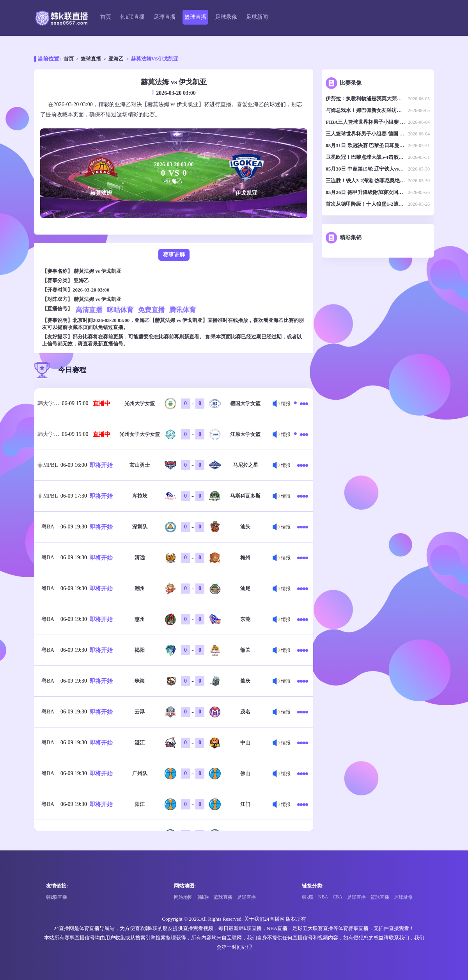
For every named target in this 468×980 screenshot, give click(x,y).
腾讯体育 (182, 310)
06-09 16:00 (74, 465)
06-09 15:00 (75, 403)
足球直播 (165, 17)
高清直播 (89, 310)
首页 (106, 17)
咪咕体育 (120, 310)
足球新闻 (257, 17)
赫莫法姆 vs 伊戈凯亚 (97, 271)
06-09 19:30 (74, 527)
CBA (338, 897)
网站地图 (183, 897)
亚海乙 (116, 59)
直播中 (102, 404)
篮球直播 (195, 17)
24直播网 (275, 919)
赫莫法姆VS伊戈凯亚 (155, 59)
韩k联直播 (132, 17)
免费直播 (151, 310)
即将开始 (101, 465)
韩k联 (203, 897)
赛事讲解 (174, 255)
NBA (323, 897)
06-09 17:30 (74, 496)
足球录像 (226, 17)
